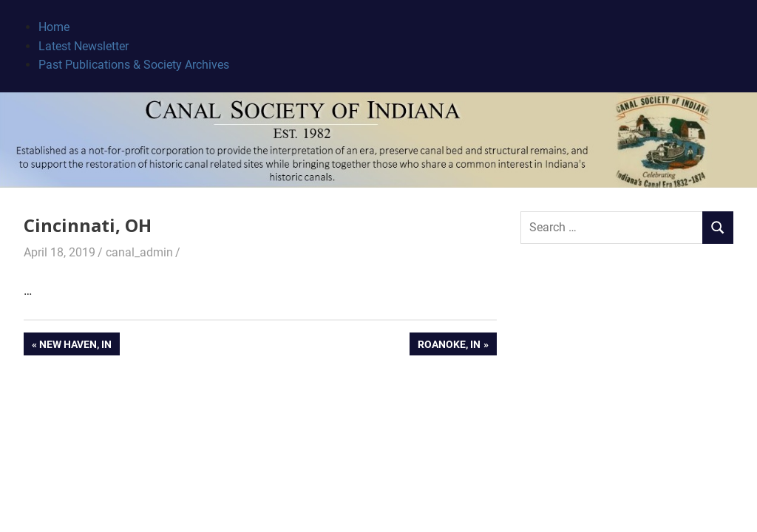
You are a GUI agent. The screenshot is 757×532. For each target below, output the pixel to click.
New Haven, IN (75, 346)
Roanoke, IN (449, 346)
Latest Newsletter (84, 46)
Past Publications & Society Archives (134, 65)
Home (54, 27)
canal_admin (139, 252)
